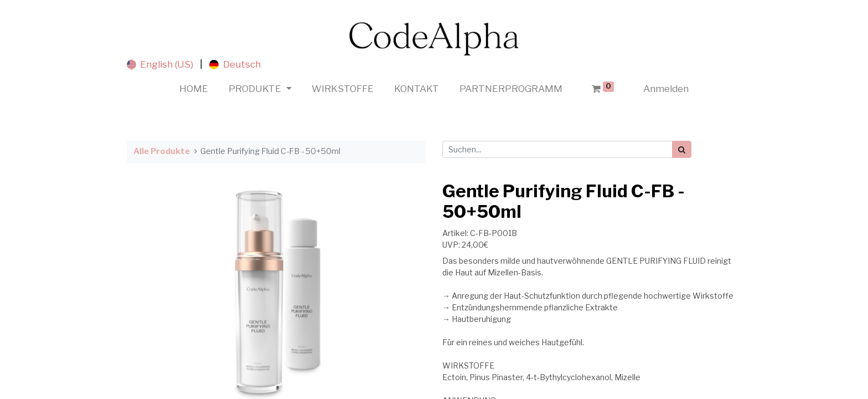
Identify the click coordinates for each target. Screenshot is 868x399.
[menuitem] (194, 89)
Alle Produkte (162, 151)
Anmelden (666, 89)
